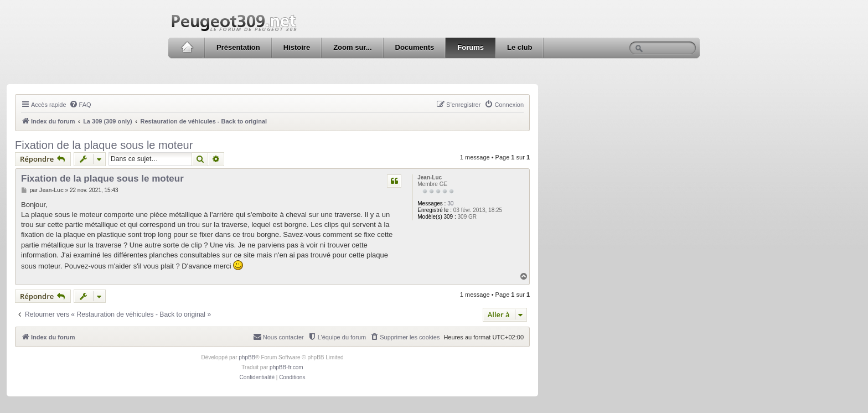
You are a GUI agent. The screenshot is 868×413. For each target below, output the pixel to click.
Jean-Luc (430, 177)
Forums (471, 47)
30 (450, 203)
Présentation (238, 47)
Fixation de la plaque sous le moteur (104, 145)
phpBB (247, 357)
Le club (520, 47)
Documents (415, 47)
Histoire (297, 47)
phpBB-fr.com (286, 367)
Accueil (187, 48)
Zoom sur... (352, 47)
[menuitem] (80, 105)
